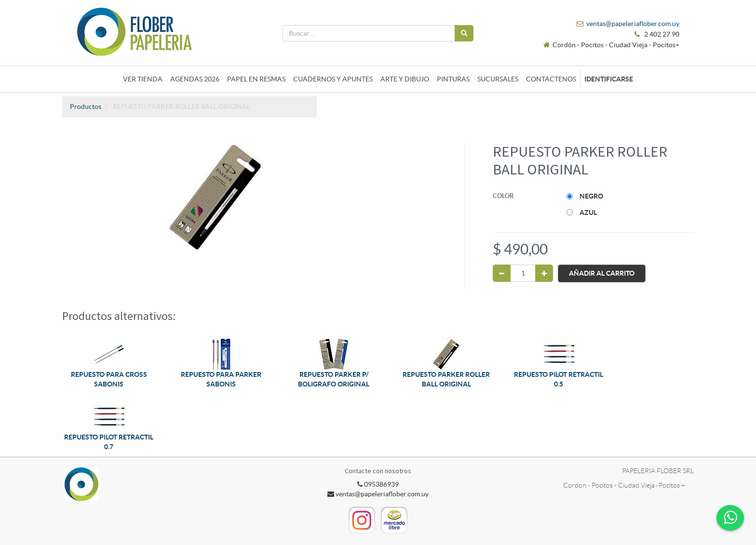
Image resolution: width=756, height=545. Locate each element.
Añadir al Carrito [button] (602, 273)
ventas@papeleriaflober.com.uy (633, 24)
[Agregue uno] (544, 273)
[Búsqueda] (464, 33)
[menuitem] (143, 79)
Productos (86, 106)
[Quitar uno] (502, 273)
